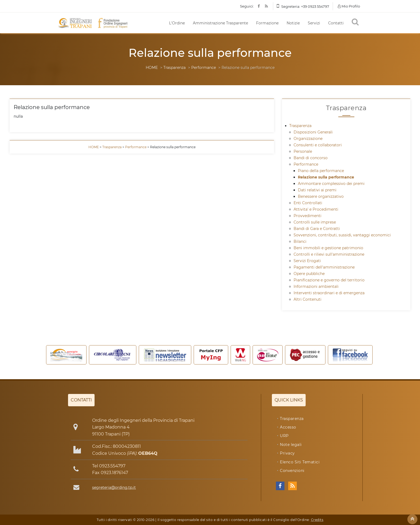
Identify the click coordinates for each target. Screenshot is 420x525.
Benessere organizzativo (321, 196)
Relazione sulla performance (326, 177)
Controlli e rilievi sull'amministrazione (329, 254)
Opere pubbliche (309, 274)
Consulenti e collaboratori (318, 145)
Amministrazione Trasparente (220, 23)
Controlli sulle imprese (315, 222)
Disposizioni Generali (313, 132)
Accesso (288, 427)
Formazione (267, 23)
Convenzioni (292, 471)
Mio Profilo (349, 6)
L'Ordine (177, 23)
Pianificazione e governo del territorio (329, 280)
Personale (303, 151)
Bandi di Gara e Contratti (317, 229)
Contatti (336, 23)
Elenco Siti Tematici (300, 462)
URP (284, 436)
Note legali (291, 445)
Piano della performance (321, 171)
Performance (204, 68)
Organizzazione (308, 139)
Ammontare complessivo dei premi (331, 184)
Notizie (293, 23)
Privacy (287, 453)
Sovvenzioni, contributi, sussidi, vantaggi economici (342, 235)
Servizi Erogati (307, 261)
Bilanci (300, 241)
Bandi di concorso (311, 158)
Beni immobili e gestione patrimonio (328, 248)
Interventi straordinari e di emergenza (329, 293)
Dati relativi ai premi (317, 190)
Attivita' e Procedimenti (316, 209)
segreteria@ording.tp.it (114, 487)
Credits (317, 520)
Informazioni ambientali (316, 286)
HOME (152, 68)
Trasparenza (175, 68)
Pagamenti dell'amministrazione (324, 267)
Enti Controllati (308, 203)
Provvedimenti (307, 216)
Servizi (314, 23)
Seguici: (247, 6)
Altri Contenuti (307, 299)
